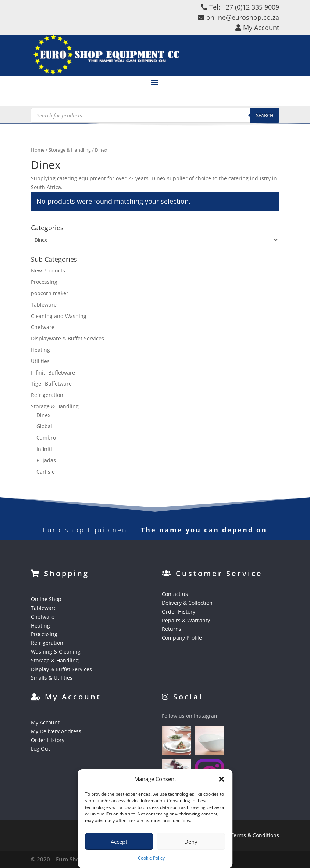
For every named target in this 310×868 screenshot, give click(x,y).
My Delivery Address (56, 731)
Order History (179, 612)
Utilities (40, 361)
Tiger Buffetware (51, 384)
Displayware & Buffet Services (67, 338)
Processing (44, 282)
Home (38, 150)
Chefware (43, 327)
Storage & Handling (70, 150)
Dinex (43, 415)
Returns (172, 629)
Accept (119, 842)
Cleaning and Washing (59, 316)
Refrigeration (47, 395)
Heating (40, 350)
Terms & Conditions (255, 835)
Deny (191, 842)
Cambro (46, 437)
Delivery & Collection (187, 603)
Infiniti (44, 449)
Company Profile (182, 638)
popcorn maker (50, 293)
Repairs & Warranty (186, 620)
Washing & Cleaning (56, 652)
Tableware (44, 305)
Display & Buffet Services (61, 669)
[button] (221, 779)
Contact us (175, 594)
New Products (48, 270)
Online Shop (46, 599)
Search (265, 115)
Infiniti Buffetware (53, 372)
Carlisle (46, 472)
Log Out (40, 748)
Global (44, 426)
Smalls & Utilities (52, 678)
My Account (45, 722)
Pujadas (46, 460)
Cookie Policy (151, 858)
